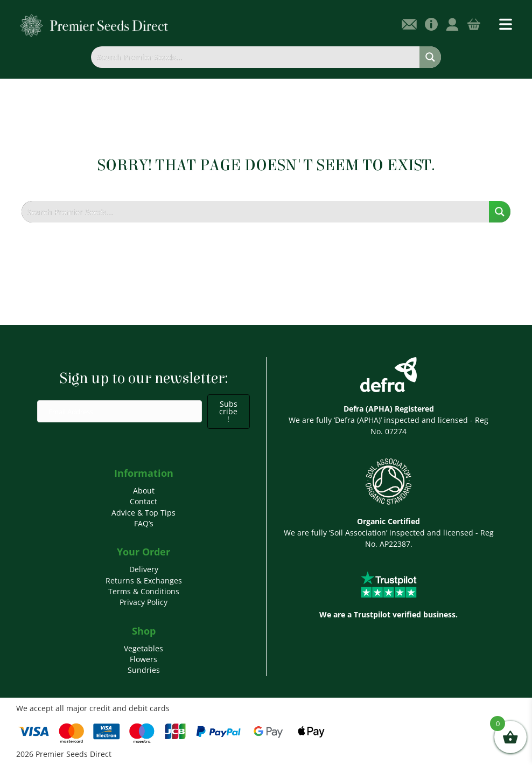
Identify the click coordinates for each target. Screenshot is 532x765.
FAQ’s (144, 523)
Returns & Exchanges (144, 580)
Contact (143, 501)
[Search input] (256, 57)
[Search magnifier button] (430, 57)
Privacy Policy (143, 602)
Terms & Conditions (144, 591)
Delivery (144, 569)
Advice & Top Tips (143, 513)
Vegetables (143, 648)
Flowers (143, 659)
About (144, 491)
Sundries (144, 670)
